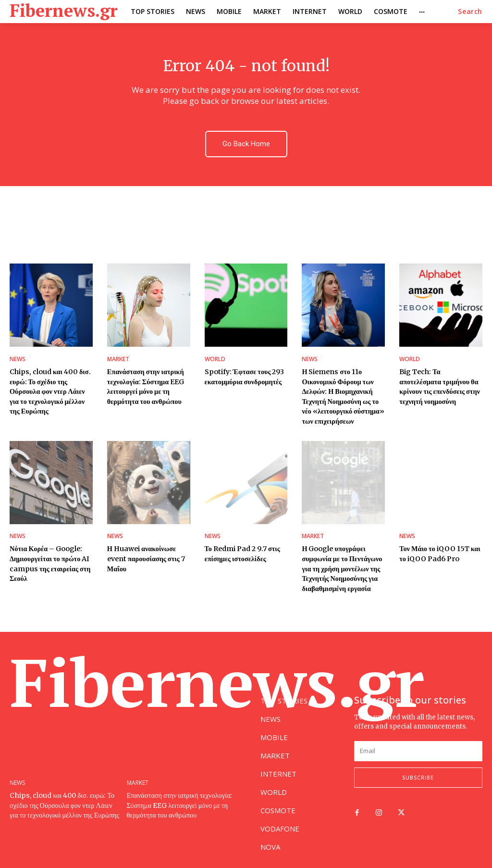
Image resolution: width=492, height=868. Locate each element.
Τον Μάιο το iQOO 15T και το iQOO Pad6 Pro (439, 550)
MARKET (118, 359)
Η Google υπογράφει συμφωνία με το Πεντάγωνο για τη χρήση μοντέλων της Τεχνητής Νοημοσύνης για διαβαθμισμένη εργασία (341, 564)
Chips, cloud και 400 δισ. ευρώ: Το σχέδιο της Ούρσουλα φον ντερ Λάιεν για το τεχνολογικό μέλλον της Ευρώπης (50, 390)
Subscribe (418, 772)
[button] (470, 12)
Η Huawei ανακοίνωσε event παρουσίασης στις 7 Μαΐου (146, 555)
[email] (418, 746)
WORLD (215, 359)
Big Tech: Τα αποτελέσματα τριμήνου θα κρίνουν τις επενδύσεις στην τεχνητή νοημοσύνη (439, 385)
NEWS (18, 359)
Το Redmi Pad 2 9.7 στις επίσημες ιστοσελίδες (241, 550)
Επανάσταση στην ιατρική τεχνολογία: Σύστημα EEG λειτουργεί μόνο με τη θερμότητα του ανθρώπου (145, 385)
